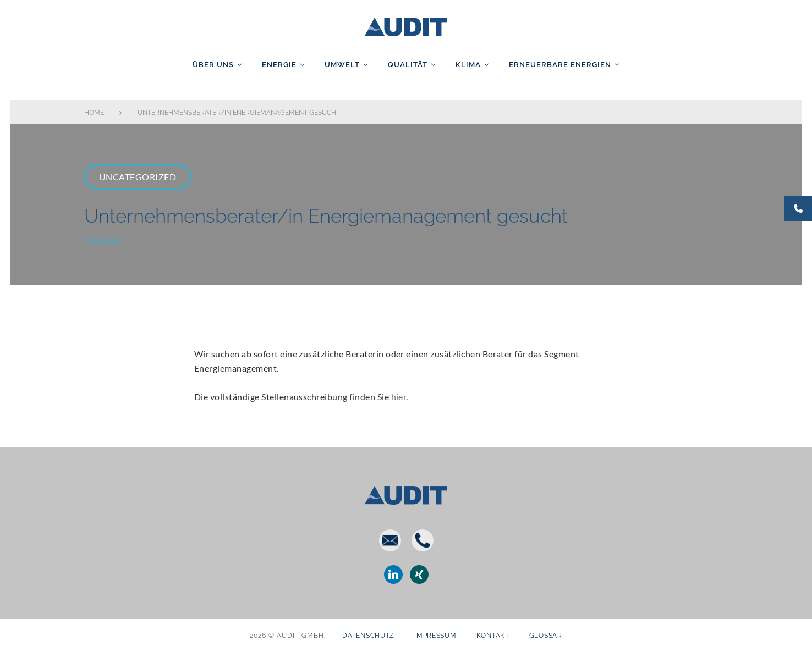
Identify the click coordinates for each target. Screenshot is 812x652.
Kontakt (493, 636)
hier (399, 397)
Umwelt (342, 65)
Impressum (435, 636)
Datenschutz (368, 636)
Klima (468, 65)
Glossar (546, 636)
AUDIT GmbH (406, 25)
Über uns (213, 65)
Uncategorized (138, 177)
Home (94, 113)
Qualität (408, 65)
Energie (279, 65)
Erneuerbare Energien (560, 65)
